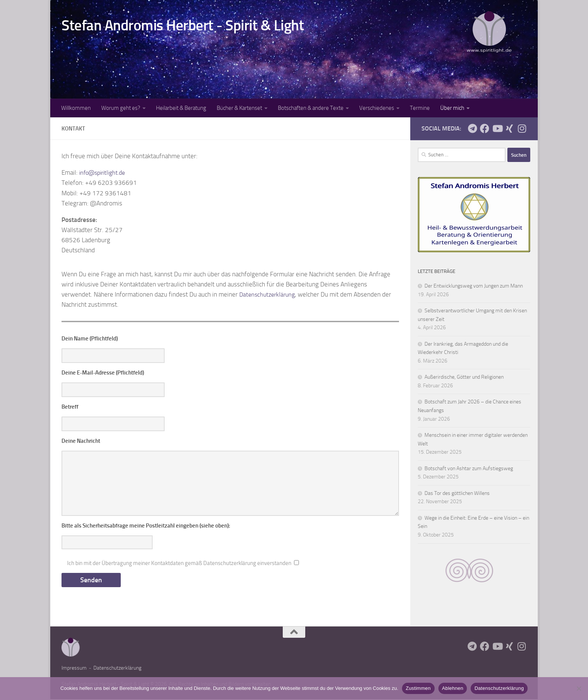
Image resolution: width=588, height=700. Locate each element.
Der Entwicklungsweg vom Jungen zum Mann (474, 286)
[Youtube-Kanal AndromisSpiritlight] (497, 128)
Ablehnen (453, 688)
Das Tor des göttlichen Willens (457, 493)
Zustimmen (418, 688)
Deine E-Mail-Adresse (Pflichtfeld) (103, 373)
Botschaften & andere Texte (311, 108)
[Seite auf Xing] (509, 128)
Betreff (70, 407)
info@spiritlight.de (105, 172)
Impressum (74, 669)
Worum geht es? (121, 108)
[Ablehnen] (579, 688)
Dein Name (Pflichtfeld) (90, 339)
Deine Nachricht (81, 441)
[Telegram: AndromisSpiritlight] (472, 128)
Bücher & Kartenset (239, 108)
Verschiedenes (377, 108)
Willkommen (76, 108)
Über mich (452, 108)
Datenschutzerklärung (269, 294)
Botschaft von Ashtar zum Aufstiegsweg (469, 468)
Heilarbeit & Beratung (181, 108)
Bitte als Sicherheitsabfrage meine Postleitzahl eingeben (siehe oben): (146, 526)
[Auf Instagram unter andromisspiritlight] (522, 128)
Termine (420, 108)
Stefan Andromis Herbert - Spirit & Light (183, 25)
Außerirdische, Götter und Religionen (464, 377)
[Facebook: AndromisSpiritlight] (485, 128)
